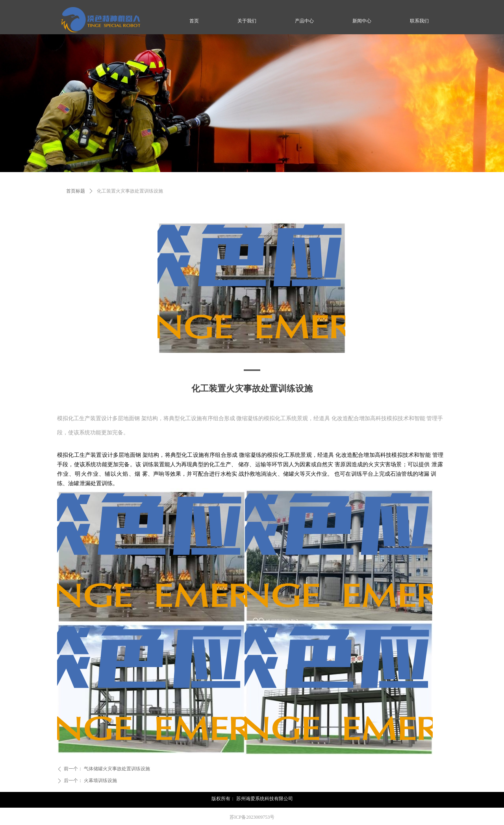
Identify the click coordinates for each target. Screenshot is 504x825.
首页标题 (76, 191)
